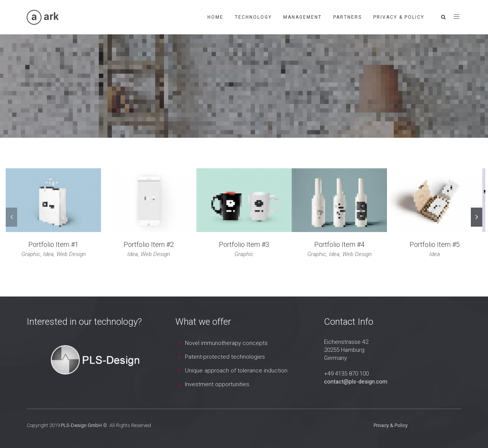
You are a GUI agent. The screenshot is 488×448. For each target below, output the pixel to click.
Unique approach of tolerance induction (236, 371)
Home (215, 17)
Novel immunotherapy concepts (226, 343)
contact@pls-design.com (356, 382)
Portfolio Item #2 (149, 244)
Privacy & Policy (399, 17)
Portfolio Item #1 (53, 244)
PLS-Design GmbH (81, 425)
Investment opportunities (217, 384)
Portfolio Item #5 (435, 244)
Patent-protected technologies (225, 357)
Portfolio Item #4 (339, 244)
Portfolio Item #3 (244, 244)
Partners (348, 17)
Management (303, 17)
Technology (253, 17)
